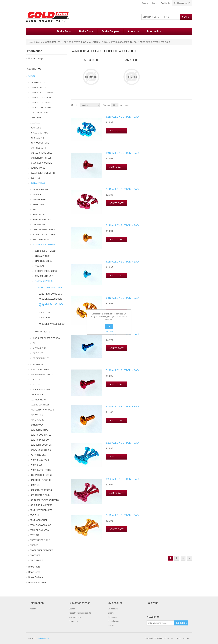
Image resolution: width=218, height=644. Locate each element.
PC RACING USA (38, 455)
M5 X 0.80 (45, 313)
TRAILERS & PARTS (40, 530)
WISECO (34, 545)
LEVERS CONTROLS (40, 405)
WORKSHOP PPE (41, 189)
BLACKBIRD (36, 128)
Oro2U (39, 42)
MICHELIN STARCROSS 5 (42, 410)
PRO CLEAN (38, 204)
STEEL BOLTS (39, 214)
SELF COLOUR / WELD (45, 251)
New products (75, 617)
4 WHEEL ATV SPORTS (41, 98)
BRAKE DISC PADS (39, 133)
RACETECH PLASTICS (41, 480)
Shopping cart (114, 621)
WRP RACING (37, 560)
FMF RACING (36, 380)
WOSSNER (35, 555)
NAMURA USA (37, 425)
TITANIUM (39, 266)
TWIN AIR (35, 535)
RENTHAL (35, 485)
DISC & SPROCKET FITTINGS (46, 338)
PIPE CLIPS (38, 353)
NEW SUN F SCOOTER (41, 445)
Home (30, 42)
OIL (34, 343)
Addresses (112, 617)
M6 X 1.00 (45, 318)
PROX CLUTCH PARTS (41, 470)
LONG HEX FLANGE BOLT (51, 294)
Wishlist (111, 625)
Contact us (73, 621)
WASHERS (37, 194)
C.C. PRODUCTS (38, 148)
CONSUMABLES (53, 42)
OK (109, 326)
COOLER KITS (37, 365)
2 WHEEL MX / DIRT (39, 88)
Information (154, 31)
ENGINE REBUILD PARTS (42, 375)
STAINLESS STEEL (43, 261)
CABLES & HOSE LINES (41, 153)
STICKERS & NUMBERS (41, 505)
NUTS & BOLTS (39, 348)
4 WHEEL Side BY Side (41, 108)
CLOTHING (35, 178)
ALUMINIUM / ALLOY (99, 42)
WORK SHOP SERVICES (42, 550)
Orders (111, 613)
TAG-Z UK (35, 515)
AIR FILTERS (36, 118)
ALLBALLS (35, 123)
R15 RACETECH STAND (41, 475)
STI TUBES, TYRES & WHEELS (45, 500)
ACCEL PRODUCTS (39, 113)
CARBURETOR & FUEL (41, 158)
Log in (155, 3)
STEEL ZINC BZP (42, 256)
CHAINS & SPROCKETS (41, 163)
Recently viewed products (80, 613)
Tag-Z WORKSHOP (39, 520)
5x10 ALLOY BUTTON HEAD (122, 117)
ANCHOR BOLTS (42, 332)
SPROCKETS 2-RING (40, 495)
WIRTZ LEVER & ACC (40, 540)
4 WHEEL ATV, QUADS (41, 103)
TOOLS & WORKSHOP (41, 525)
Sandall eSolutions (41, 638)
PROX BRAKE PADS (40, 460)
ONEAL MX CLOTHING (41, 450)
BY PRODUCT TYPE (40, 143)
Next (189, 558)
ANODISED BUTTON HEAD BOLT (51, 305)
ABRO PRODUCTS (41, 240)
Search (72, 609)
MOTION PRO (37, 415)
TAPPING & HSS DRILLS (44, 229)
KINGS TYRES (37, 395)
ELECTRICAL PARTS (40, 370)
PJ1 (34, 209)
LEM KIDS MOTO (38, 400)
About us (133, 31)
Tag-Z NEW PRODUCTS (41, 510)
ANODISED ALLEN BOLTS (51, 299)
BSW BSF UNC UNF (44, 276)
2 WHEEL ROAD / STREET (42, 93)
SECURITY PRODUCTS (41, 490)
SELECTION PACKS (42, 219)
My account (113, 609)
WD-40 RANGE (39, 199)
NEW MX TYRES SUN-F (41, 440)
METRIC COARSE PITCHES (124, 42)
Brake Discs (86, 31)
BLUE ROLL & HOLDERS (44, 234)
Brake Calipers (111, 31)
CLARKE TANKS (38, 168)
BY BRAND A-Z (37, 138)
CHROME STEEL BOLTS (46, 271)
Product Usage (36, 58)
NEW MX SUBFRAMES (41, 435)
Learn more (109, 331)
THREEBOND (39, 224)
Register (145, 3)
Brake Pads (64, 31)
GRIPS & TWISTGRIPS (41, 390)
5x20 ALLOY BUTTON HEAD (122, 334)
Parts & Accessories (38, 583)
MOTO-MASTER (38, 420)
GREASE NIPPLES (41, 358)
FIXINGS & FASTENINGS (75, 42)
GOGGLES (35, 385)
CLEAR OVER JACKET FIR (43, 173)
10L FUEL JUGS (38, 83)
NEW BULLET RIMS (39, 430)
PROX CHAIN (36, 465)
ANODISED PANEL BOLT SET (52, 324)
